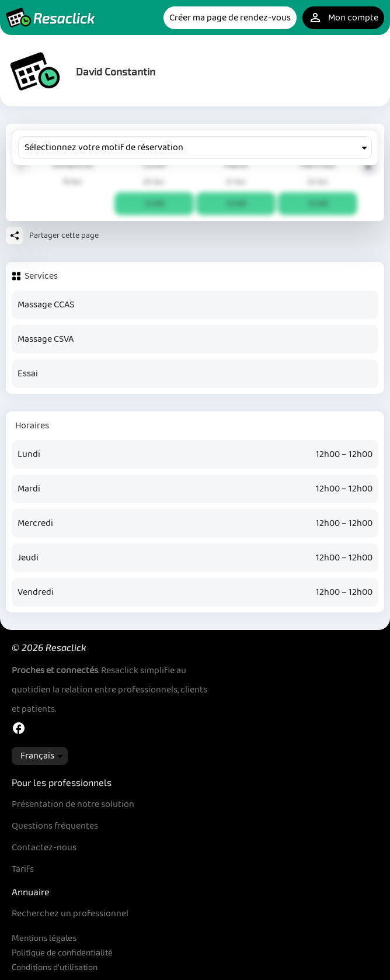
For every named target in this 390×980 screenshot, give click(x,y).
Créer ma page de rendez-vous (230, 18)
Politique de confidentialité (62, 952)
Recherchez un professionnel (70, 914)
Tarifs (23, 869)
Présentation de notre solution (73, 804)
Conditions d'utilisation (55, 967)
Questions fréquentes (55, 826)
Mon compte (343, 18)
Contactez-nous (44, 848)
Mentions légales (44, 938)
